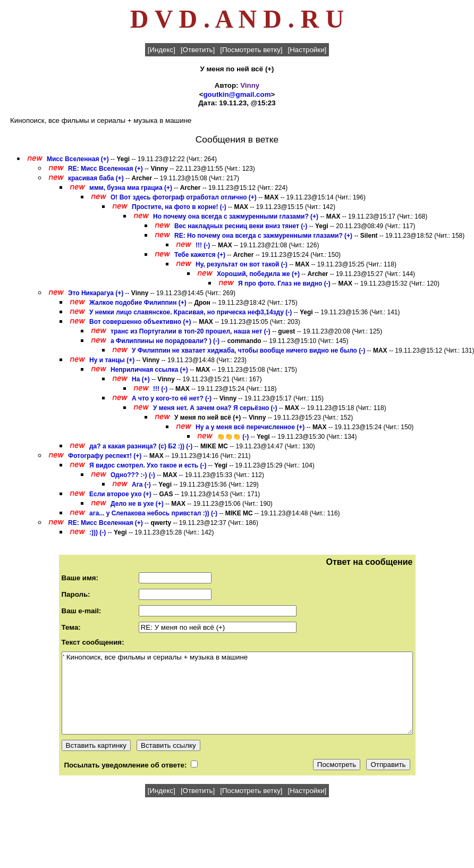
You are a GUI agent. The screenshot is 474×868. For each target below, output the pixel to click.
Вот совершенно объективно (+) (140, 322)
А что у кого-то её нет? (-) (172, 398)
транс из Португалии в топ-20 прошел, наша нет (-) (191, 331)
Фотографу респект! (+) (105, 456)
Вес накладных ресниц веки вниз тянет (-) (241, 226)
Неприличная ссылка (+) (149, 370)
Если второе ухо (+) (120, 494)
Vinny (250, 85)
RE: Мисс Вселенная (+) (105, 169)
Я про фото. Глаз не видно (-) (284, 283)
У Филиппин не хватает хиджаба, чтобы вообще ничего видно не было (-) (248, 350)
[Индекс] (162, 50)
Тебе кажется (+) (200, 255)
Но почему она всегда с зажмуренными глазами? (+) (236, 216)
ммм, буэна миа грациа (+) (131, 188)
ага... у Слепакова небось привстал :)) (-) (153, 513)
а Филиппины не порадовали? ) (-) (165, 341)
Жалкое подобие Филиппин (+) (138, 303)
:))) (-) (98, 532)
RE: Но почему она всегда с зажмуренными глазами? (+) (263, 236)
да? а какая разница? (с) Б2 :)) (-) (141, 446)
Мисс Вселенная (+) (78, 159)
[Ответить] (198, 50)
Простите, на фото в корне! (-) (179, 207)
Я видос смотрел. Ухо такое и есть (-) (148, 465)
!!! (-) (203, 245)
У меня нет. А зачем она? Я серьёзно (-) (215, 408)
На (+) (141, 379)
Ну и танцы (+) (112, 360)
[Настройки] (307, 50)
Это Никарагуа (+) (96, 293)
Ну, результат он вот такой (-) (242, 264)
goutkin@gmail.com (237, 94)
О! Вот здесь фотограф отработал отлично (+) (184, 197)
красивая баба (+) (96, 178)
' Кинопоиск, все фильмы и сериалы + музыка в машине (237, 693)
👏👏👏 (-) (233, 437)
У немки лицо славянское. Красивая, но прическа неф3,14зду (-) (191, 312)
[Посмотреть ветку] (251, 50)
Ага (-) (141, 485)
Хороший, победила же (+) (258, 274)
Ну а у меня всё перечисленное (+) (250, 427)
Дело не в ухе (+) (137, 504)
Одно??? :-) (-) (133, 475)
